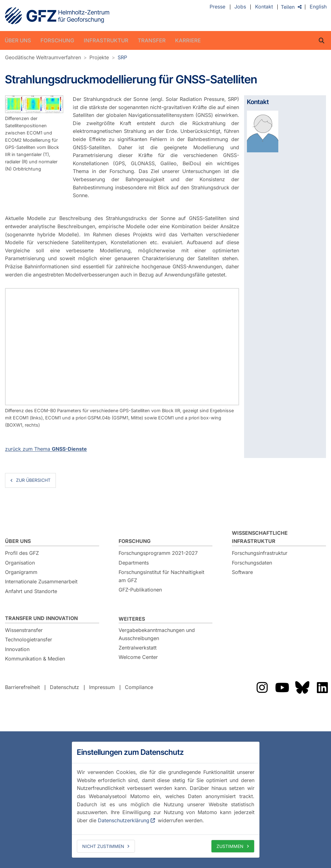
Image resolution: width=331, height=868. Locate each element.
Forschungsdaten (252, 563)
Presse (217, 7)
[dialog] (166, 800)
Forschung (57, 40)
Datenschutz (64, 687)
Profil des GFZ (22, 553)
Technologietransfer (29, 639)
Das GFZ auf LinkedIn (322, 687)
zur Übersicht (33, 480)
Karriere (188, 40)
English (318, 7)
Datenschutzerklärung (124, 820)
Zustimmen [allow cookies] (230, 846)
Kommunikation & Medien (35, 659)
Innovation (17, 649)
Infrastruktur (106, 40)
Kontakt (264, 7)
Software (242, 572)
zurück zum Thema (46, 449)
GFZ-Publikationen (140, 590)
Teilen (288, 7)
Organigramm (21, 572)
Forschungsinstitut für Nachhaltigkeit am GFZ (161, 576)
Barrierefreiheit (22, 687)
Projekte (99, 57)
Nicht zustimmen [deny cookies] (103, 846)
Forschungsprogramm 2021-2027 (158, 553)
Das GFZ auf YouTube (282, 687)
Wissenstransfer (24, 630)
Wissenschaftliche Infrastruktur (260, 537)
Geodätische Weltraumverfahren (43, 57)
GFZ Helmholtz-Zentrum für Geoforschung (57, 16)
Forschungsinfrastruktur (260, 553)
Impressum (102, 687)
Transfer (152, 40)
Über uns (18, 40)
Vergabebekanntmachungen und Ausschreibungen (157, 634)
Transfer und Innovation (41, 618)
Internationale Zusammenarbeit (41, 581)
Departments (134, 563)
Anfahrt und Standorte (31, 591)
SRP (122, 57)
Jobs (240, 7)
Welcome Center (138, 657)
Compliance (139, 687)
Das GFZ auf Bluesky (302, 687)
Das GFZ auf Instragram (262, 687)
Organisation (20, 563)
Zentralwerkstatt (138, 648)
